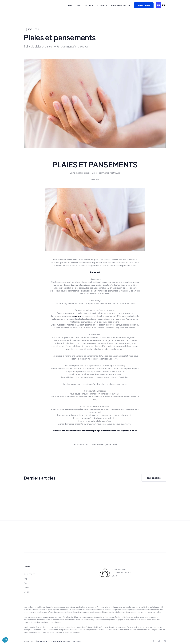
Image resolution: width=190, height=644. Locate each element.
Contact (27, 587)
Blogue (27, 592)
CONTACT (102, 5)
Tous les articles (154, 478)
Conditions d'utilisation (71, 641)
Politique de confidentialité (48, 641)
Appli (26, 579)
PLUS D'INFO (30, 574)
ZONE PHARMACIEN (121, 5)
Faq (25, 583)
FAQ (79, 5)
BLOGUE (89, 5)
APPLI (70, 5)
